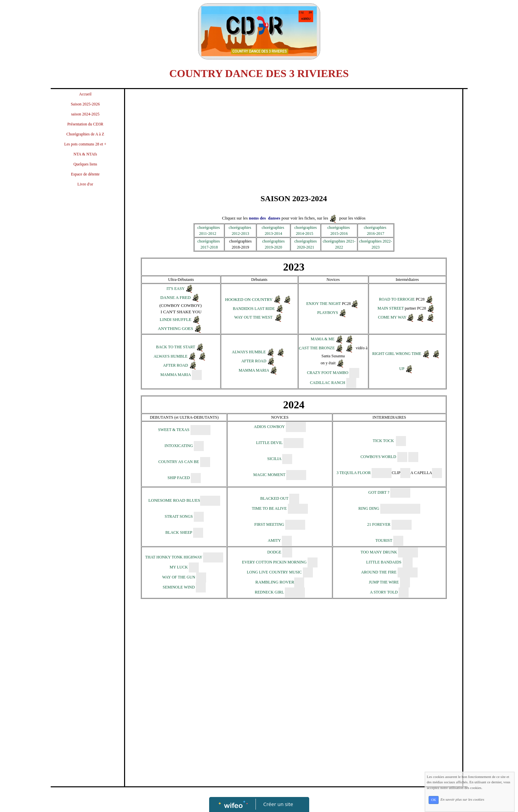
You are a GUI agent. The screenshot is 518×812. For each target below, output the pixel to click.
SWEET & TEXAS (174, 430)
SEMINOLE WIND (179, 587)
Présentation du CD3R (85, 124)
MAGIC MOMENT (269, 475)
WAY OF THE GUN (179, 577)
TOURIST (384, 540)
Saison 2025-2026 (85, 104)
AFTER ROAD (176, 365)
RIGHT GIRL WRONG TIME (397, 354)
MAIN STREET (391, 308)
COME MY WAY (392, 317)
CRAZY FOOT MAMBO (328, 373)
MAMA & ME (323, 339)
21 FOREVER (379, 524)
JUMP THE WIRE (384, 582)
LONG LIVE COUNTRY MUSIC (275, 572)
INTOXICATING (179, 446)
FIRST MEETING (270, 524)
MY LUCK (179, 567)
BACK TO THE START (176, 347)
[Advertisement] (85, 326)
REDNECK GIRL (269, 592)
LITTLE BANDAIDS (384, 562)
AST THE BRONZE (318, 348)
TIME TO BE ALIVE (269, 508)
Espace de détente (85, 174)
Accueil (85, 94)
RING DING (369, 508)
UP (402, 369)
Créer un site (278, 804)
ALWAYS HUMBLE (170, 356)
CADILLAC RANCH (328, 383)
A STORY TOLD (384, 592)
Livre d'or (85, 184)
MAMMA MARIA (176, 375)
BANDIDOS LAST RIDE (254, 309)
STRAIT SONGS (179, 516)
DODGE (274, 552)
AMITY (274, 540)
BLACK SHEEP (179, 532)
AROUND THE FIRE (379, 572)
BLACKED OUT (274, 498)
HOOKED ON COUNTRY (249, 299)
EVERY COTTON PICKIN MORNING (274, 562)
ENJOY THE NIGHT (324, 304)
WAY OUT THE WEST (253, 318)
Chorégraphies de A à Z (85, 134)
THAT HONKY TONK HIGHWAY (174, 557)
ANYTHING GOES (175, 328)
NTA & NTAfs (85, 154)
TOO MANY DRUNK (379, 552)
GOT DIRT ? (379, 492)
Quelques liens (85, 164)
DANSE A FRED (176, 297)
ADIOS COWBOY (269, 427)
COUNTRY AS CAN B (179, 462)
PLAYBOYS (328, 313)
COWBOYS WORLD (378, 457)
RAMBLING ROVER (275, 582)
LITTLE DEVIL (269, 443)
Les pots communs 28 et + (85, 144)
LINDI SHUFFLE (176, 319)
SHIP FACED (179, 478)
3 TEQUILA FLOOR (354, 473)
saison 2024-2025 (85, 114)
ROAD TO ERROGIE (397, 299)
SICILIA (274, 459)
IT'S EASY (175, 289)
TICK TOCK (383, 441)
